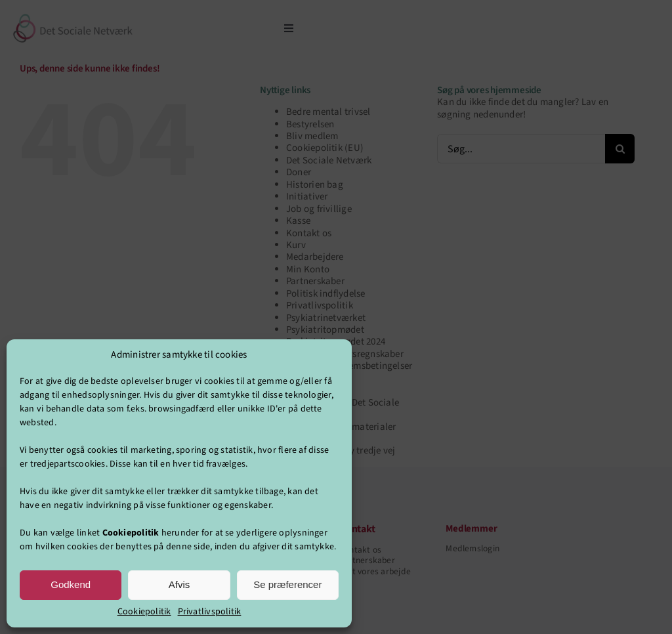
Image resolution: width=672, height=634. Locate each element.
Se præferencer (287, 584)
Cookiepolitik (144, 612)
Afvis (179, 584)
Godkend (71, 584)
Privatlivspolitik (210, 612)
